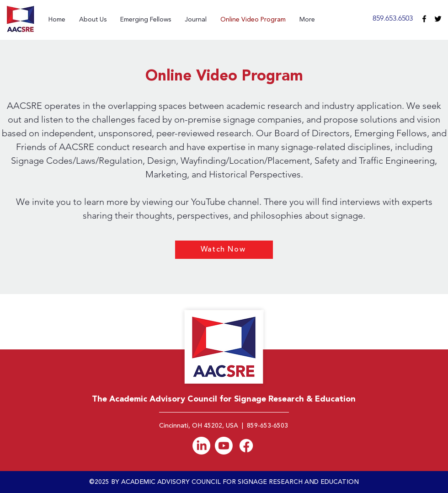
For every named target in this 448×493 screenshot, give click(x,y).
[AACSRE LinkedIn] (201, 446)
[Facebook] (246, 446)
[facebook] (424, 19)
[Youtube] (224, 446)
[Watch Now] (224, 250)
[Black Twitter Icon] (438, 19)
